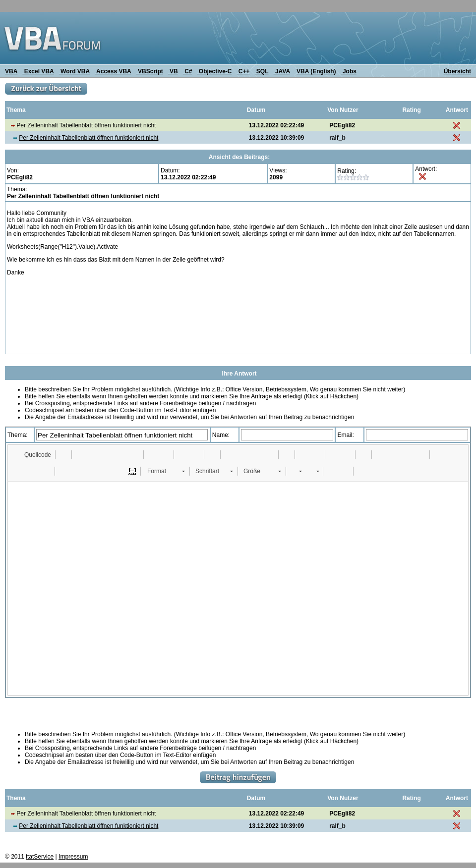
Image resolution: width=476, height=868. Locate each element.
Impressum (73, 857)
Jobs (349, 71)
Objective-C (214, 71)
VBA (11, 71)
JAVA (282, 71)
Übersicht (457, 71)
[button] (33, 455)
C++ (243, 71)
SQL (262, 71)
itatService (40, 857)
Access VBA (113, 71)
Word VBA (74, 71)
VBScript (150, 71)
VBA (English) (316, 71)
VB (173, 71)
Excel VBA (38, 71)
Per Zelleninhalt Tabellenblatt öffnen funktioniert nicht (89, 138)
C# (188, 71)
